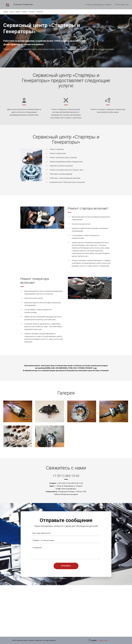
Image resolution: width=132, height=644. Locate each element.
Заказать (52, 12)
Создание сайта (103, 641)
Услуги (14, 12)
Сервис (6, 12)
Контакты (42, 12)
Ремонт (23, 12)
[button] (18, 411)
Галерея (32, 12)
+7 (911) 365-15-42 (122, 5)
